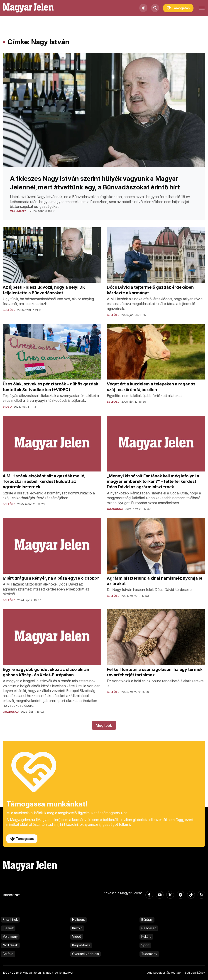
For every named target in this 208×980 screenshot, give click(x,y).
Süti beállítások (195, 973)
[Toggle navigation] (201, 8)
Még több (104, 725)
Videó (77, 937)
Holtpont (78, 919)
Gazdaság (149, 928)
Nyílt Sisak (10, 945)
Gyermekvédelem (86, 954)
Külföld (77, 928)
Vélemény (10, 937)
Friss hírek (10, 919)
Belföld (8, 954)
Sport (145, 945)
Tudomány (149, 954)
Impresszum (12, 895)
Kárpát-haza (81, 945)
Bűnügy (147, 919)
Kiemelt (8, 928)
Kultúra (146, 937)
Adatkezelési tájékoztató (164, 973)
